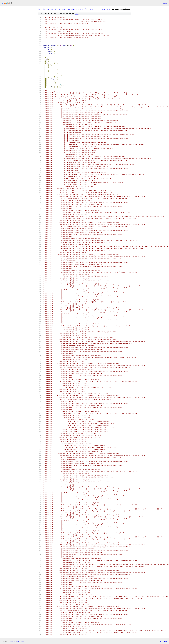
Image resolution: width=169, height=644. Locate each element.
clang (98, 9)
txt (161, 641)
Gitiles (11, 641)
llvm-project (48, 9)
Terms (22, 641)
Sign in (165, 3)
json (166, 641)
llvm (40, 9)
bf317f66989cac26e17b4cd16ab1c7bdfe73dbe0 (74, 9)
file (77, 14)
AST (109, 9)
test (104, 9)
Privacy (17, 641)
